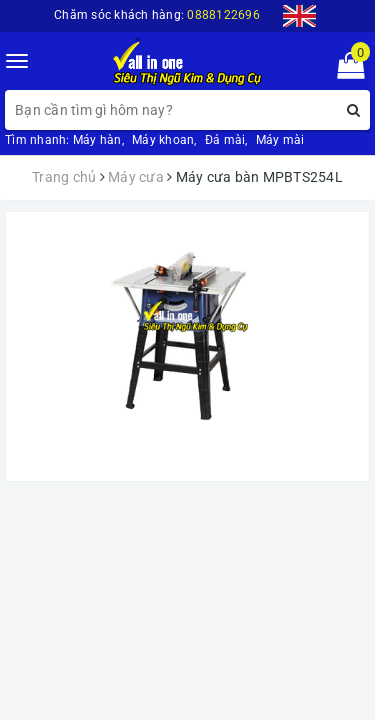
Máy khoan (163, 140)
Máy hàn (97, 140)
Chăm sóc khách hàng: (157, 15)
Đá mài (225, 140)
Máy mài (280, 140)
